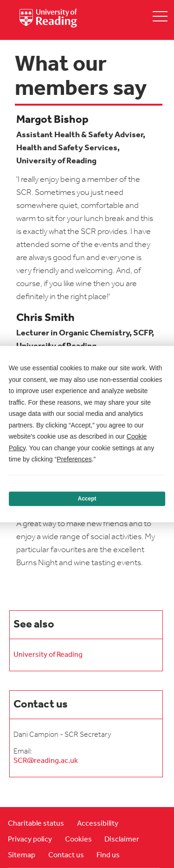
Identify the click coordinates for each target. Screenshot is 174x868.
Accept (87, 499)
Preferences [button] (74, 459)
